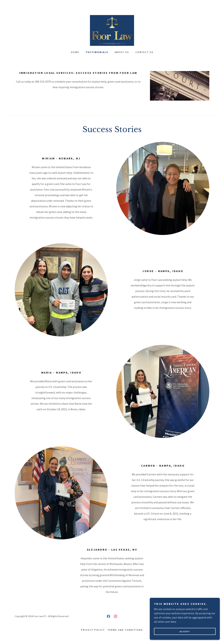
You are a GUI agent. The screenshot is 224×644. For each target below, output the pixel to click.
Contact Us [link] (145, 52)
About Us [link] (122, 52)
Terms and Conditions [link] (125, 630)
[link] (112, 30)
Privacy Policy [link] (93, 630)
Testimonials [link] (97, 52)
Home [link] (75, 52)
